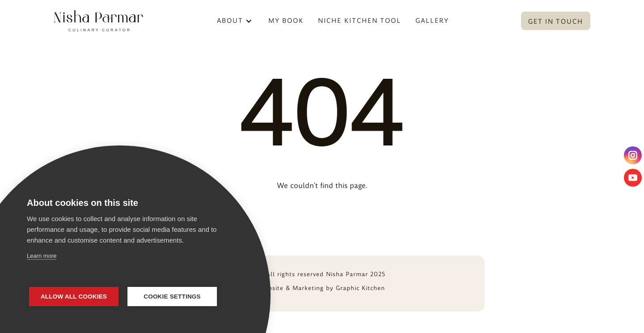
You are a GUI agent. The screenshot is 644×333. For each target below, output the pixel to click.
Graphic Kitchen (360, 288)
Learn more (42, 256)
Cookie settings (172, 297)
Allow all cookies (74, 297)
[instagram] (633, 155)
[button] (235, 21)
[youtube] (633, 178)
